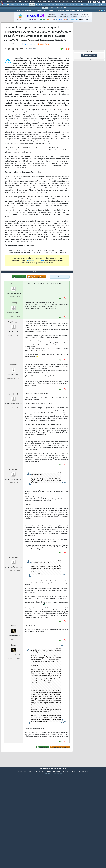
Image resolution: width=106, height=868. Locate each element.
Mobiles (94, 5)
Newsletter (48, 2)
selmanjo (14, 403)
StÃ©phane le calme (28, 57)
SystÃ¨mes (102, 5)
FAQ (26, 2)
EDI (66, 5)
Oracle (51, 8)
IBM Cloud (64, 8)
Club (80, 2)
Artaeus (14, 322)
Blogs (32, 2)
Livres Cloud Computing (40, 10)
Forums (10, 2)
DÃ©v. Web (60, 5)
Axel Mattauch (14, 361)
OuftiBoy (14, 342)
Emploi (57, 2)
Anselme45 (14, 433)
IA (36, 5)
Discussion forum (89, 55)
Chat (39, 2)
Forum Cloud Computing (24, 10)
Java (53, 5)
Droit (74, 2)
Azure (57, 8)
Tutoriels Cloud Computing (56, 10)
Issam (14, 665)
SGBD (82, 5)
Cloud (32, 5)
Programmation (74, 5)
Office (88, 5)
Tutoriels (19, 2)
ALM (40, 5)
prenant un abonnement (35, 274)
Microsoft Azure (70, 10)
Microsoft (47, 5)
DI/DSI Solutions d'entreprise (19, 5)
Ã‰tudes (66, 2)
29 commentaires (43, 57)
